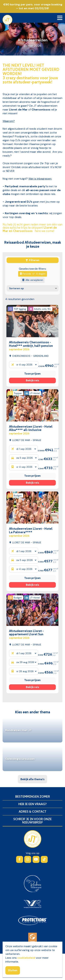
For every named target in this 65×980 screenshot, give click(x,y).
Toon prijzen (32, 373)
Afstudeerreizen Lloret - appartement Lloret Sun (26, 634)
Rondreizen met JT (18, 730)
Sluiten (13, 970)
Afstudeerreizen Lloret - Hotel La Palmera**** (31, 532)
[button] (47, 335)
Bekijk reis (32, 380)
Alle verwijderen (32, 280)
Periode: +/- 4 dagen (32, 274)
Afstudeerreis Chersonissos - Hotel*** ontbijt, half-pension (31, 346)
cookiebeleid (26, 958)
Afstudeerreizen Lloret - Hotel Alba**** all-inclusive (31, 430)
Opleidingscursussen (20, 759)
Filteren (32, 260)
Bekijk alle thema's (32, 779)
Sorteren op (16, 288)
